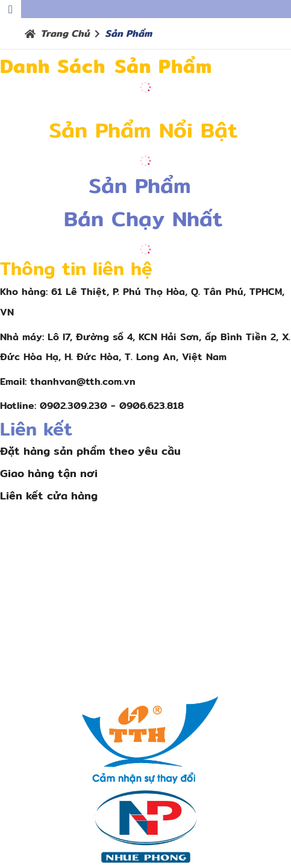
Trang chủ (65, 33)
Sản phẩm (128, 33)
